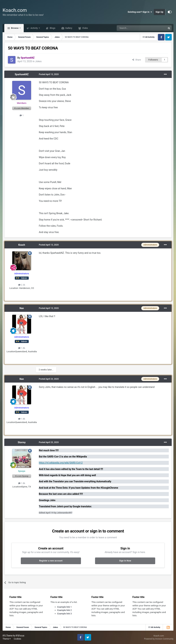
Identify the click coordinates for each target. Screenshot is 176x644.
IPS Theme (8, 636)
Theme (7, 639)
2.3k (22, 285)
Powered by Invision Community (159, 639)
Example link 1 (65, 607)
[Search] (133, 28)
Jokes (38, 61)
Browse (15, 28)
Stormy (22, 442)
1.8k (22, 348)
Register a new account (51, 561)
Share (137, 60)
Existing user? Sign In (140, 12)
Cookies (17, 639)
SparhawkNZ (22, 74)
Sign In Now (125, 561)
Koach (22, 245)
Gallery (68, 28)
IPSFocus (20, 636)
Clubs (85, 28)
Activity (34, 28)
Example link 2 (65, 610)
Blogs (52, 28)
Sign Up (159, 12)
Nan (22, 308)
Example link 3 (65, 614)
